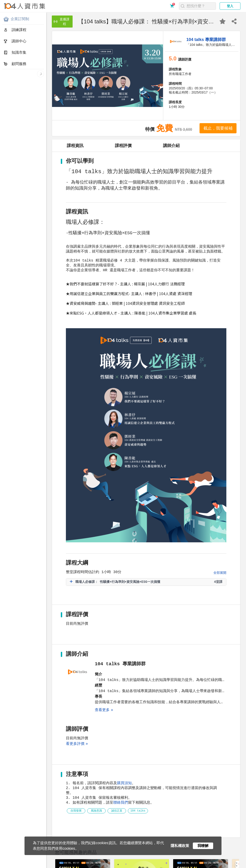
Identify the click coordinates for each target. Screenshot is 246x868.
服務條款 (49, 861)
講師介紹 (171, 146)
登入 (230, 6)
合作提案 (95, 861)
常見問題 (80, 861)
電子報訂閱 (143, 861)
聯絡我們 (121, 711)
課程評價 (123, 146)
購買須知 (124, 689)
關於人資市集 (12, 861)
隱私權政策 (32, 861)
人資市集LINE (15, 865)
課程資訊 (75, 146)
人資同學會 (39, 865)
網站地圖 (126, 861)
